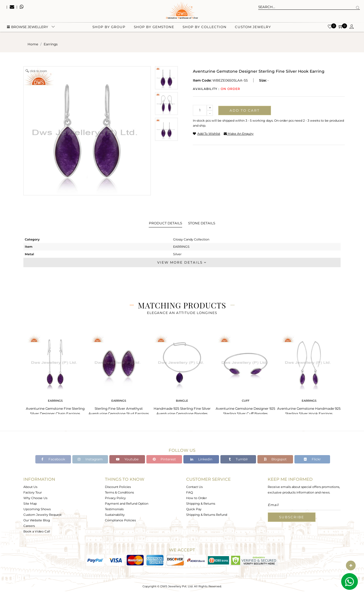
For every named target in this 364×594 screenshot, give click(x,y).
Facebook (53, 459)
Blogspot (275, 459)
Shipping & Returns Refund (207, 515)
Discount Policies (118, 487)
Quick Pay (194, 509)
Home (33, 44)
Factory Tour (33, 492)
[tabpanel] (55, 373)
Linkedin (201, 459)
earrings (51, 44)
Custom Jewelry (253, 28)
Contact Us (194, 487)
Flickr (312, 459)
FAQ (190, 492)
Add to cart (245, 110)
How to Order (196, 498)
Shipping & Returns (201, 504)
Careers (29, 526)
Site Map (30, 504)
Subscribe (292, 517)
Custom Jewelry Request (42, 515)
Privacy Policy (115, 498)
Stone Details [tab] (202, 223)
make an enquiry (239, 134)
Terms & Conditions (119, 492)
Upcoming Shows (37, 509)
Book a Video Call (37, 531)
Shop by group (109, 28)
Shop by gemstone (154, 28)
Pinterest (164, 459)
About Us (30, 487)
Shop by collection (205, 28)
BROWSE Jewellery (28, 28)
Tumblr (238, 459)
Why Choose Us (35, 498)
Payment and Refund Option (127, 504)
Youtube (127, 459)
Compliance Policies (120, 520)
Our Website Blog (37, 520)
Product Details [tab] (165, 223)
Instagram (90, 459)
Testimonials (114, 509)
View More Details (182, 262)
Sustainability (115, 515)
